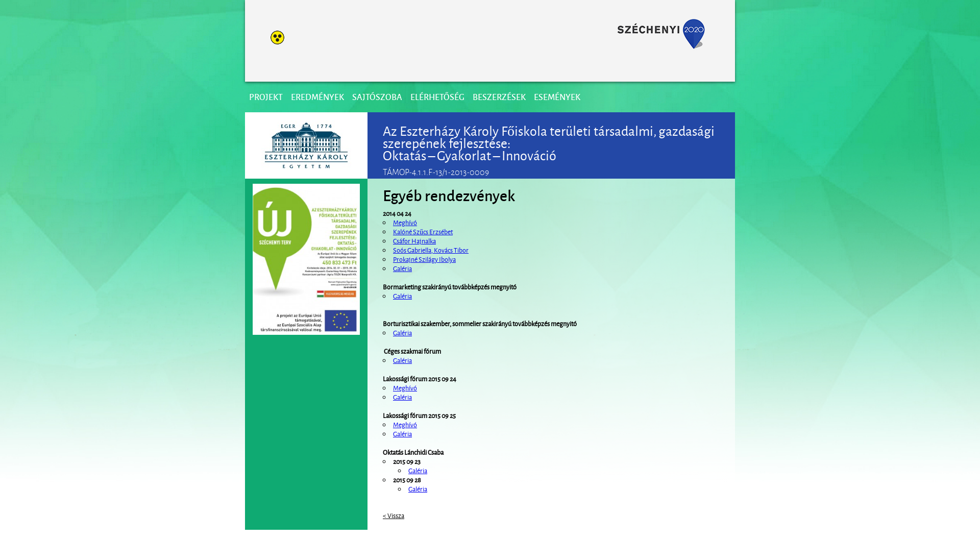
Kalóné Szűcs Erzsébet (423, 231)
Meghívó (405, 222)
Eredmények (317, 97)
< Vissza (394, 515)
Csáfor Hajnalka (414, 240)
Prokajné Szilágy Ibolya (424, 259)
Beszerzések (499, 97)
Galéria (402, 268)
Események (557, 97)
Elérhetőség (437, 97)
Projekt (266, 97)
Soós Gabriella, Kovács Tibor (431, 250)
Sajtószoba (377, 97)
